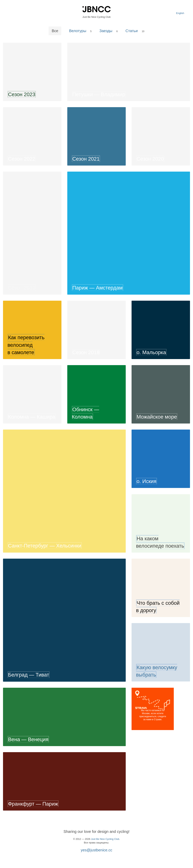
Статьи (132, 31)
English (180, 13)
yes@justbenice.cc (96, 850)
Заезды (106, 31)
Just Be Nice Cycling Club (105, 839)
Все (55, 31)
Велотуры (78, 31)
